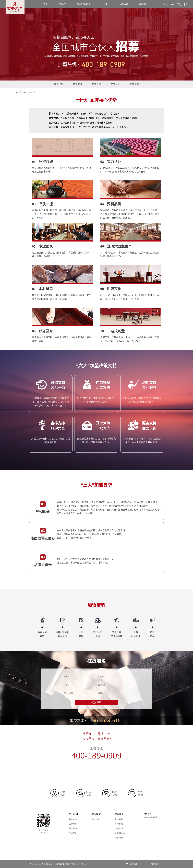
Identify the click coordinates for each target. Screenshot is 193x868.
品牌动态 (124, 4)
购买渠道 (96, 814)
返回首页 (133, 864)
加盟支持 (78, 84)
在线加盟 (134, 84)
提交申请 (96, 702)
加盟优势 (59, 84)
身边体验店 (120, 833)
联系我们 (119, 838)
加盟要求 (96, 84)
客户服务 (119, 819)
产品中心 (106, 4)
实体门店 (96, 819)
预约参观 (119, 828)
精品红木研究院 (84, 4)
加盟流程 (115, 84)
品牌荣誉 (73, 824)
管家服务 (143, 4)
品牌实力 (62, 4)
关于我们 (73, 814)
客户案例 (119, 824)
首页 (45, 4)
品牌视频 (73, 828)
